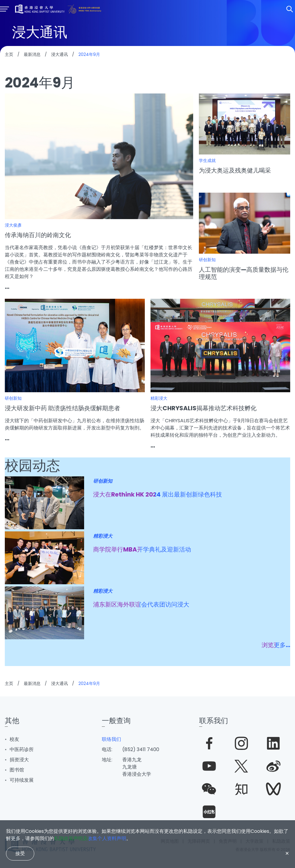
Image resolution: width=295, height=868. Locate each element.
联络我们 (111, 739)
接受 (20, 853)
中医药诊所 (22, 749)
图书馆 (17, 770)
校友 (14, 739)
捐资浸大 (19, 760)
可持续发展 (22, 780)
